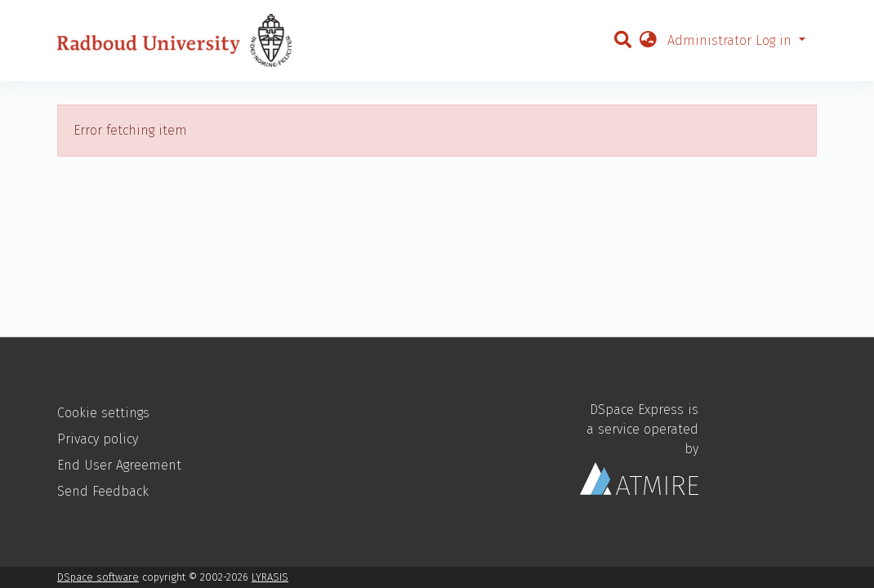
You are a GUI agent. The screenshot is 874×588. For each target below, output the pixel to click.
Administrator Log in (731, 40)
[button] (648, 41)
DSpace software (98, 577)
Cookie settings (103, 413)
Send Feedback (103, 491)
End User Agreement (119, 465)
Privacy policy (98, 439)
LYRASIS (270, 577)
